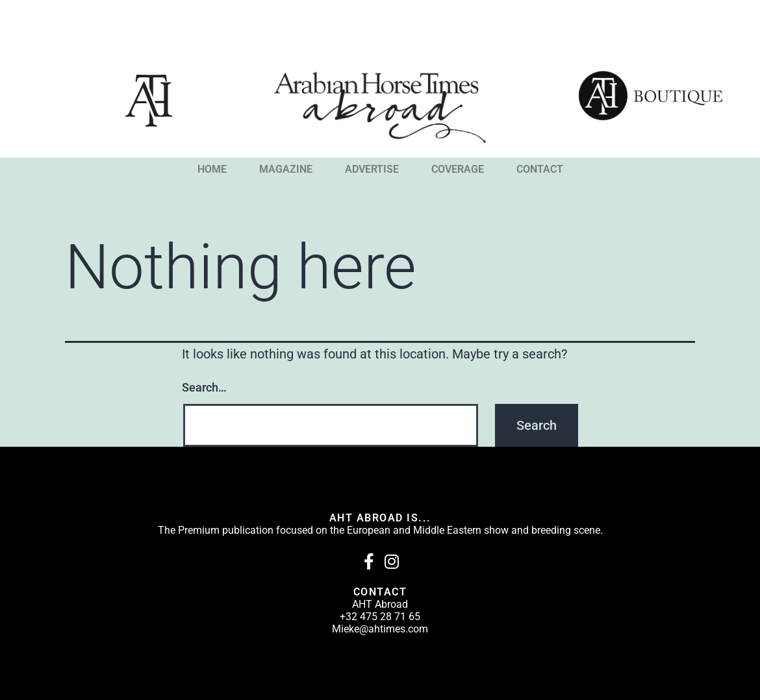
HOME (212, 169)
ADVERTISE (372, 169)
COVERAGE (458, 169)
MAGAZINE (286, 169)
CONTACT (540, 169)
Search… (204, 387)
